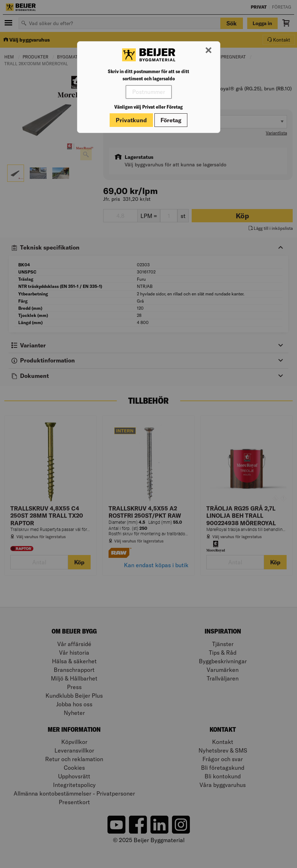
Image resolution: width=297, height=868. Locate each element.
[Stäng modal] (209, 51)
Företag (171, 120)
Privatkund (131, 120)
